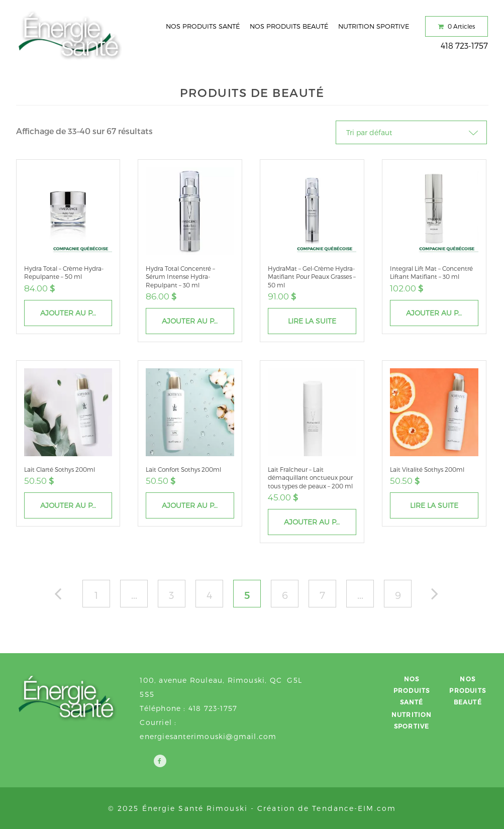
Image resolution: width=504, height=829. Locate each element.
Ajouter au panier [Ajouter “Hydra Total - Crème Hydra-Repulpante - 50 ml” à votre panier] (76, 313)
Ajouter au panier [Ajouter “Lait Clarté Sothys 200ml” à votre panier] (76, 505)
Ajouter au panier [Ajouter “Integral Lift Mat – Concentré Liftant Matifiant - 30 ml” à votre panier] (442, 313)
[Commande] (411, 132)
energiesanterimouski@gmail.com (208, 736)
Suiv (440, 596)
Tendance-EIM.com (354, 808)
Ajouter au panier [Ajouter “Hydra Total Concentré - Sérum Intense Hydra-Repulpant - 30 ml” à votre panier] (198, 321)
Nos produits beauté (289, 26)
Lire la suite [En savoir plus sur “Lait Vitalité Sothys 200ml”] (434, 505)
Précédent (63, 596)
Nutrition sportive (374, 26)
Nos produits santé (203, 26)
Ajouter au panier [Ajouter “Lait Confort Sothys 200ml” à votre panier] (198, 505)
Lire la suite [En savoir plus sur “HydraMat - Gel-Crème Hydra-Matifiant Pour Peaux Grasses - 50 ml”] (312, 321)
